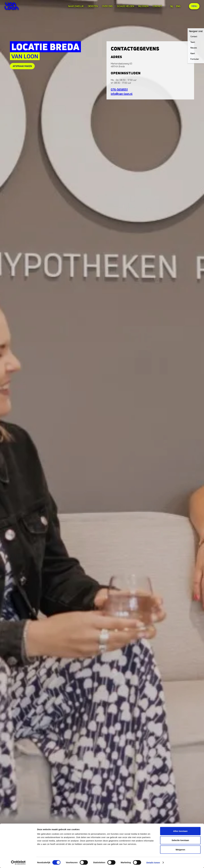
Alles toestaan (180, 831)
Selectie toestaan (180, 840)
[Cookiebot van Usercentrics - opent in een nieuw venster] (18, 862)
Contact (157, 6)
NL (172, 6)
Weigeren (180, 849)
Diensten (93, 6)
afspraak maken (22, 66)
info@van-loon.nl (122, 94)
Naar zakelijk (76, 6)
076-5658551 (119, 89)
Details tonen (153, 862)
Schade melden (125, 6)
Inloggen (143, 6)
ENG (178, 6)
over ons (107, 6)
